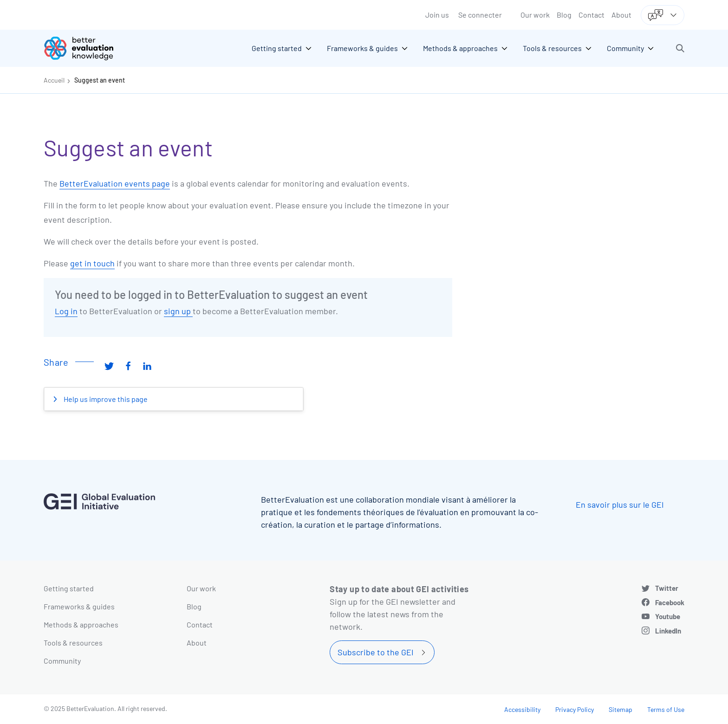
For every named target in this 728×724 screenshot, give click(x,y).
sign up (178, 311)
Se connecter (480, 15)
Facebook (670, 602)
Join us (437, 15)
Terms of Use (666, 709)
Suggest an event (100, 80)
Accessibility (522, 709)
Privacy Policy (575, 709)
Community (62, 661)
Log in (66, 311)
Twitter (667, 588)
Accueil (54, 80)
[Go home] (85, 48)
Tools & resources (73, 643)
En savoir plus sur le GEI (620, 504)
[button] (680, 48)
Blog (564, 15)
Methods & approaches (81, 624)
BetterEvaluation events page (115, 183)
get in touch (92, 263)
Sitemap (621, 709)
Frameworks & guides (79, 606)
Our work (535, 15)
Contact (591, 15)
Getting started (69, 588)
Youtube (668, 616)
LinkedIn (668, 631)
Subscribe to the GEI (376, 652)
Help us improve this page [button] (105, 399)
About (621, 15)
